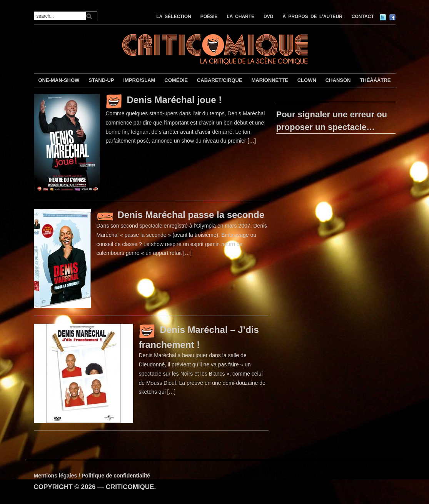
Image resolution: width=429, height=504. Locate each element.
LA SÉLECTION (174, 17)
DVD (268, 17)
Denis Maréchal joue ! (174, 100)
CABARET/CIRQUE (220, 80)
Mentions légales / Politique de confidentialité (92, 476)
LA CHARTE (240, 17)
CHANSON (338, 80)
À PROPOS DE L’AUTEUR (312, 17)
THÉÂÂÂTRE (375, 80)
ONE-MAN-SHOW (59, 80)
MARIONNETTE (270, 80)
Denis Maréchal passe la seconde (191, 215)
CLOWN (307, 80)
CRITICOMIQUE (130, 487)
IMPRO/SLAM (139, 80)
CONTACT (363, 17)
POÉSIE (209, 17)
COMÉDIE (176, 80)
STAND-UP (101, 80)
